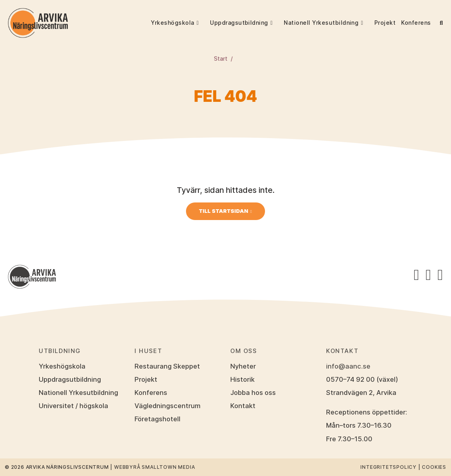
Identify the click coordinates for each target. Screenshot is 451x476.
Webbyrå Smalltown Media (154, 467)
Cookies (434, 467)
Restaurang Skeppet (167, 366)
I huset (148, 351)
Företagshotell (157, 419)
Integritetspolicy (389, 467)
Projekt (385, 23)
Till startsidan (224, 211)
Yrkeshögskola (172, 23)
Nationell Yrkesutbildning (321, 23)
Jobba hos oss (253, 393)
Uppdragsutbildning (239, 23)
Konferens (416, 23)
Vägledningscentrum (167, 406)
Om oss (244, 351)
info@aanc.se (348, 366)
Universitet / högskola (73, 406)
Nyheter (243, 366)
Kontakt (243, 406)
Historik (242, 379)
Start (221, 59)
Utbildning (60, 351)
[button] (202, 23)
